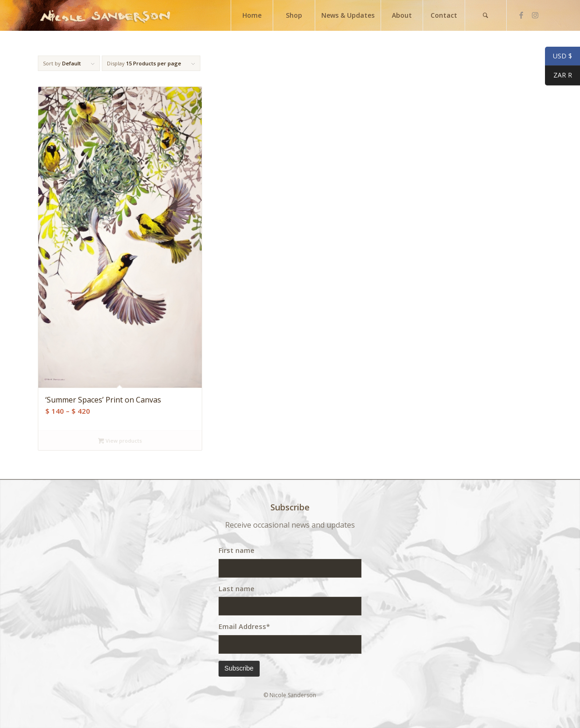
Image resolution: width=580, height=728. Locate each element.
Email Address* (244, 626)
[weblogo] (105, 15)
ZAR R (559, 76)
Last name (237, 588)
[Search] (486, 15)
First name (237, 550)
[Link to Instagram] (535, 15)
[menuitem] (252, 15)
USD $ (559, 57)
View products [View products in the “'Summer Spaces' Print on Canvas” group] (120, 441)
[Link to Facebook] (521, 15)
